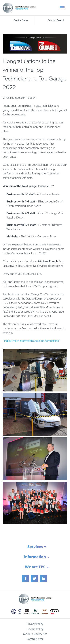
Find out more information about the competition (31, 341)
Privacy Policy (35, 624)
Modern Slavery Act (35, 634)
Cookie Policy (35, 629)
